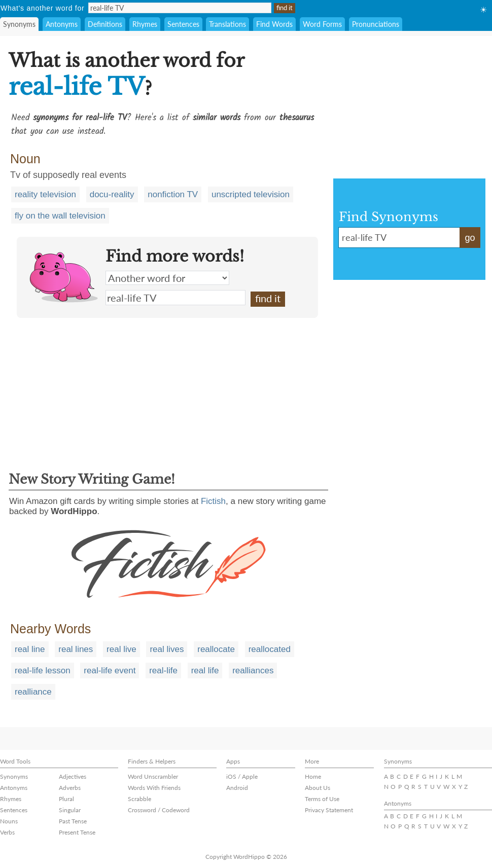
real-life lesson (43, 671)
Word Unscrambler (153, 776)
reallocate (216, 649)
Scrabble (139, 799)
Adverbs (70, 788)
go (470, 238)
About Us (318, 788)
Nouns (9, 821)
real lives (167, 649)
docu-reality (112, 194)
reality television (45, 194)
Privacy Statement (329, 810)
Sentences (183, 24)
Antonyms (62, 24)
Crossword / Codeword (159, 810)
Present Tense (77, 832)
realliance (33, 692)
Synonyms (19, 24)
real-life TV (175, 298)
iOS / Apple (242, 776)
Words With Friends (154, 788)
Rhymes (145, 24)
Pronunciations (376, 24)
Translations (227, 24)
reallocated (270, 649)
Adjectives (73, 776)
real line (30, 649)
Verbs (7, 832)
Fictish (213, 501)
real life (205, 671)
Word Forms (322, 24)
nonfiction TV (173, 194)
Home (313, 776)
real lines (76, 649)
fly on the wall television (60, 216)
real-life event (110, 671)
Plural (66, 799)
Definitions (105, 24)
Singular (70, 810)
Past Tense (73, 821)
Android (237, 788)
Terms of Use (322, 799)
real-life (163, 671)
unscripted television (251, 194)
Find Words (274, 24)
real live (121, 649)
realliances (253, 671)
